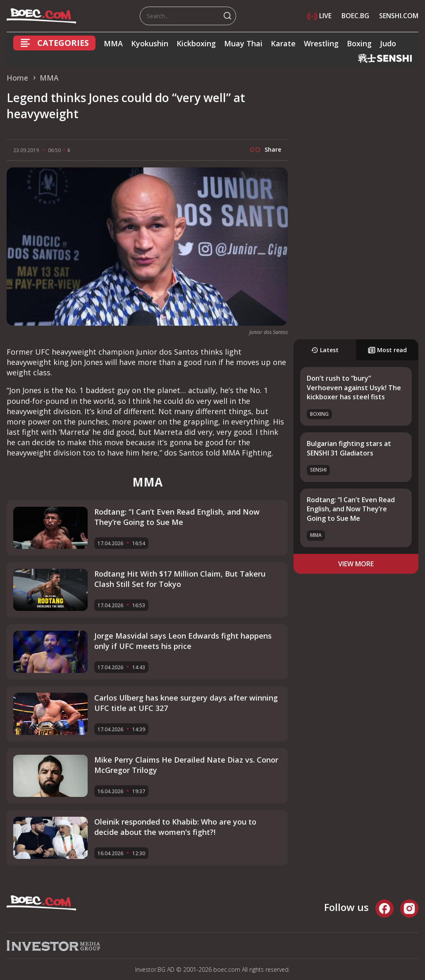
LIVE (319, 16)
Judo (388, 43)
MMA (113, 43)
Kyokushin (150, 43)
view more (356, 564)
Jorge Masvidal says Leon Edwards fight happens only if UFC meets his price (183, 641)
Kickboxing (196, 43)
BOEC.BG (355, 16)
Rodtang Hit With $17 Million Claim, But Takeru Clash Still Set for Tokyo (180, 579)
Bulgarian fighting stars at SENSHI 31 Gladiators (349, 448)
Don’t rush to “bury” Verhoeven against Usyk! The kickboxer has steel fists (354, 387)
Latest (325, 350)
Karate (283, 43)
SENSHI (318, 470)
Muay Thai (243, 43)
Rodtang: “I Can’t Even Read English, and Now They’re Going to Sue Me (351, 509)
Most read (387, 350)
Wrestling (321, 43)
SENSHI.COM (399, 16)
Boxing (359, 43)
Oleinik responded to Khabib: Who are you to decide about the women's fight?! (175, 827)
